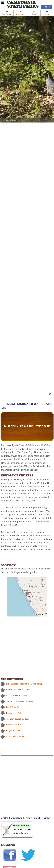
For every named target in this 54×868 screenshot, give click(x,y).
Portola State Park (14, 725)
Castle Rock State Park (16, 736)
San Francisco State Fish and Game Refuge (24, 684)
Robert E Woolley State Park (18, 690)
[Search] (30, 395)
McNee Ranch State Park (17, 695)
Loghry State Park (14, 731)
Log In (47, 7)
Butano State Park (14, 713)
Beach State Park (13, 707)
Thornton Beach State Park (18, 719)
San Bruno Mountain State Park (20, 701)
